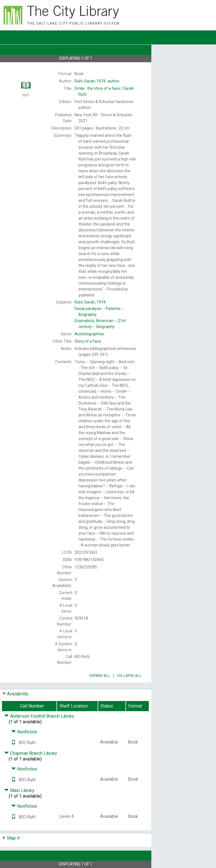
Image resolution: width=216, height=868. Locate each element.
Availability (18, 694)
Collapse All (129, 676)
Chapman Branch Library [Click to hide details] (31, 753)
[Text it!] (13, 743)
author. (97, 81)
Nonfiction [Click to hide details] (24, 732)
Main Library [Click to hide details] (19, 790)
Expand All (100, 676)
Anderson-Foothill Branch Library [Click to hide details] (39, 716)
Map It (13, 838)
